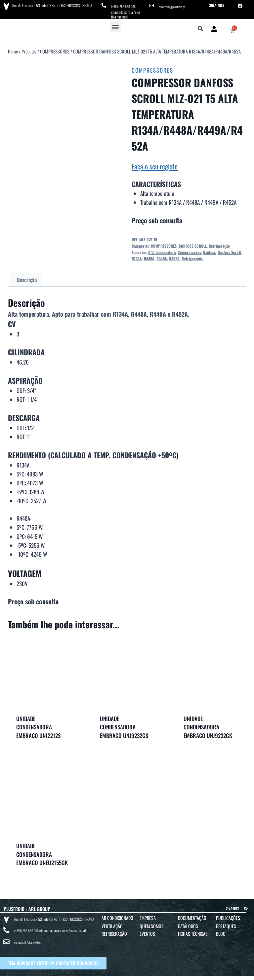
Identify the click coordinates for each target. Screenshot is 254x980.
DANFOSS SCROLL (193, 244)
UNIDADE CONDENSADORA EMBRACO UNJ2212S (38, 725)
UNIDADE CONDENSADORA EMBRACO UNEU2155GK (42, 852)
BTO (246, 974)
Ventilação (112, 924)
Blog (221, 931)
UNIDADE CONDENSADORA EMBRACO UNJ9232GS (124, 725)
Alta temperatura (162, 250)
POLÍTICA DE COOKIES (197, 974)
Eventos (147, 931)
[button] (116, 24)
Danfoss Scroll (229, 250)
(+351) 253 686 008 (126, 5)
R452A (174, 256)
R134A (137, 256)
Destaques (226, 924)
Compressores (189, 250)
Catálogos (188, 924)
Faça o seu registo (155, 164)
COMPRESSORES (152, 68)
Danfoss (209, 250)
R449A (162, 256)
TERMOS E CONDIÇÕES (123, 974)
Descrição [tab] (27, 277)
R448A (149, 256)
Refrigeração (219, 244)
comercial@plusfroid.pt (175, 5)
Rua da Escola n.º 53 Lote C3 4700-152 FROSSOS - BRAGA (50, 5)
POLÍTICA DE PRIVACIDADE (159, 974)
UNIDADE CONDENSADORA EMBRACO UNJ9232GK (208, 725)
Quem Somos (152, 924)
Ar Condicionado (117, 915)
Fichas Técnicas (193, 931)
